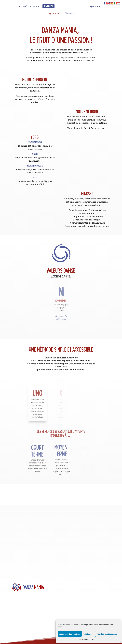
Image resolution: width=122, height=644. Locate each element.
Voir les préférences (107, 634)
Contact (69, 13)
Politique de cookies (87, 639)
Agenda (94, 7)
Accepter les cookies (70, 634)
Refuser (88, 634)
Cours (33, 7)
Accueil (22, 7)
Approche (54, 13)
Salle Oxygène (17, 642)
